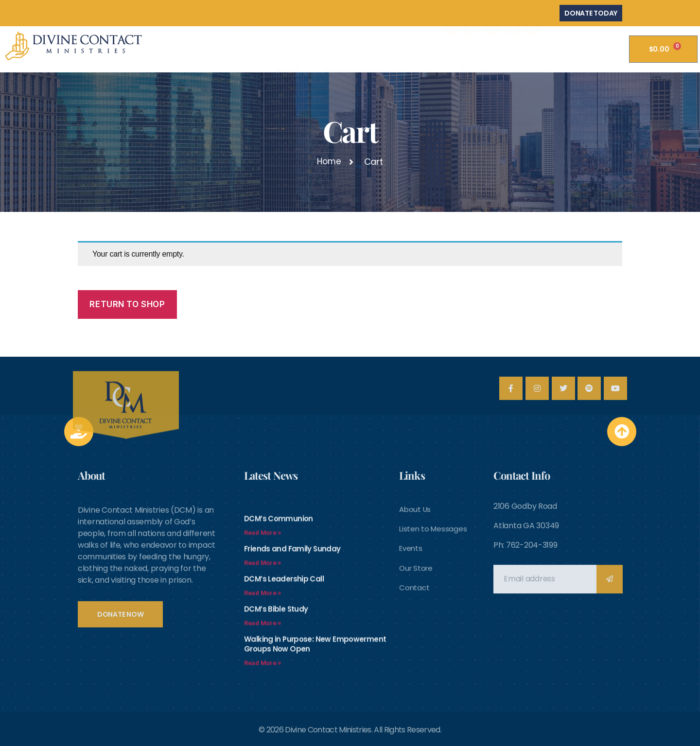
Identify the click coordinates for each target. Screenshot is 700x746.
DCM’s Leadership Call (285, 680)
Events (474, 51)
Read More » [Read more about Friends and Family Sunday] (263, 664)
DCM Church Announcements (380, 51)
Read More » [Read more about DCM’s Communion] (263, 633)
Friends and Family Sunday (293, 650)
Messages (531, 51)
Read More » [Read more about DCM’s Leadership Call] (263, 694)
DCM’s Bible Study (277, 710)
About (287, 51)
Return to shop (127, 304)
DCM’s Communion (280, 619)
